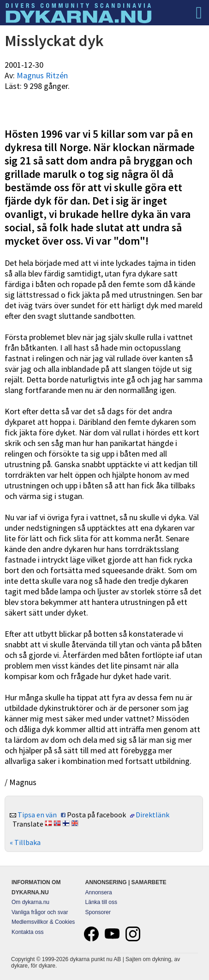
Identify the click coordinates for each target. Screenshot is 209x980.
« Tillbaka (25, 842)
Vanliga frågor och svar (40, 912)
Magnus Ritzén (42, 75)
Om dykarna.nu (30, 902)
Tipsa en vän (37, 815)
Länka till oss (101, 902)
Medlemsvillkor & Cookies (43, 922)
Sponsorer (98, 912)
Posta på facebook (96, 815)
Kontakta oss (27, 932)
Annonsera (99, 892)
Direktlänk (152, 815)
